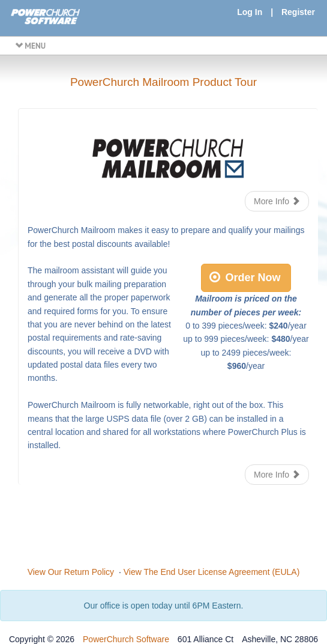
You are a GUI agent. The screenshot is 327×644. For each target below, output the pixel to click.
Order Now (245, 278)
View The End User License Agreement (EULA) (212, 572)
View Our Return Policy (71, 572)
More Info (277, 201)
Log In (250, 12)
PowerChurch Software (126, 639)
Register (298, 12)
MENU (30, 46)
